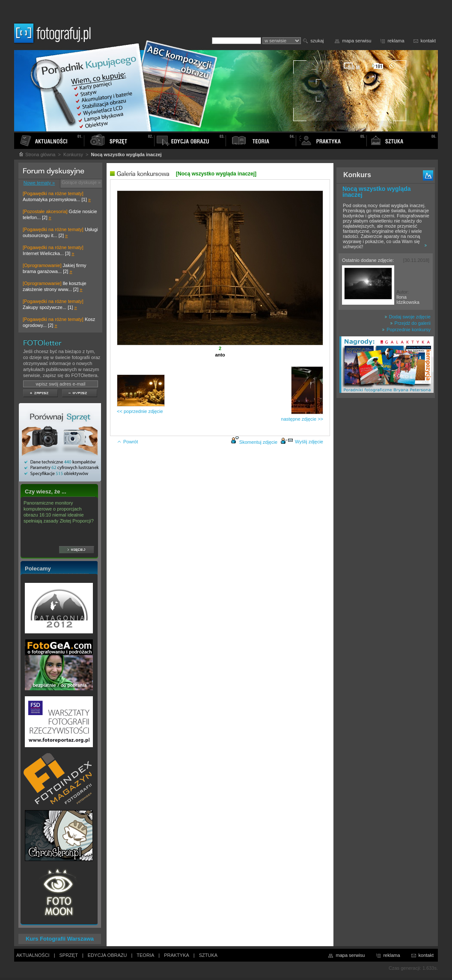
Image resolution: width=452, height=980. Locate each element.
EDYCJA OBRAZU (107, 955)
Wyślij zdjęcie (302, 442)
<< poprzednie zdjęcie (140, 411)
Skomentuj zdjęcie (258, 442)
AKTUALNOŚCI (33, 955)
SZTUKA (208, 955)
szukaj (317, 41)
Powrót (127, 442)
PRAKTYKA (177, 955)
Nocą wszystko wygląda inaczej (377, 192)
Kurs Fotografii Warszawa (60, 939)
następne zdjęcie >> (302, 419)
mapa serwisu (357, 41)
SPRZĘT (69, 955)
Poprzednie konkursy (406, 330)
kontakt (428, 41)
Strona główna (37, 154)
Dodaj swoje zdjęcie (407, 317)
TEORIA (145, 955)
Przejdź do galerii (410, 323)
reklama (396, 41)
